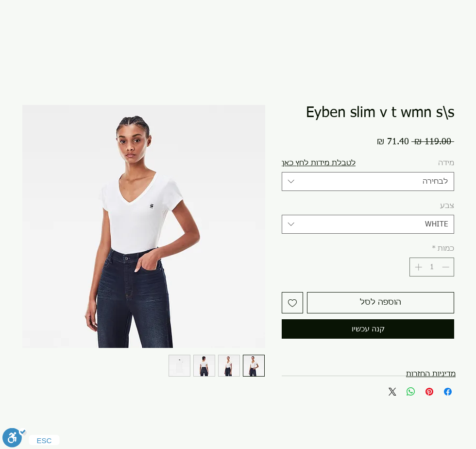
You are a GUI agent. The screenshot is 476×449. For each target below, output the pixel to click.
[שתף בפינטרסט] (429, 392)
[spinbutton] (432, 267)
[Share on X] (392, 392)
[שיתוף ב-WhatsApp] (411, 392)
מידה (446, 163)
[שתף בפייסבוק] (448, 392)
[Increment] (417, 267)
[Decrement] (447, 267)
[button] (319, 163)
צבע (447, 206)
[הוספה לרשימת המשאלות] (292, 303)
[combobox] (368, 181)
